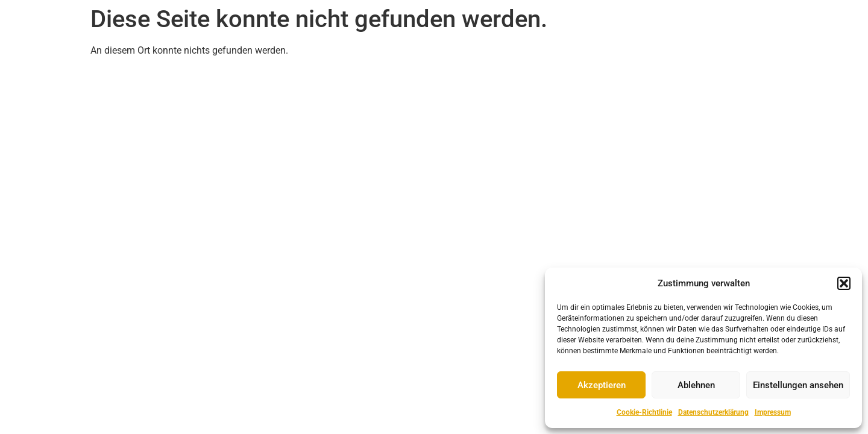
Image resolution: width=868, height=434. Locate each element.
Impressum (773, 412)
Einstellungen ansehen (798, 385)
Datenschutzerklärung (713, 412)
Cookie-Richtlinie (644, 412)
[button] (844, 283)
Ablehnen (696, 385)
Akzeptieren (602, 385)
